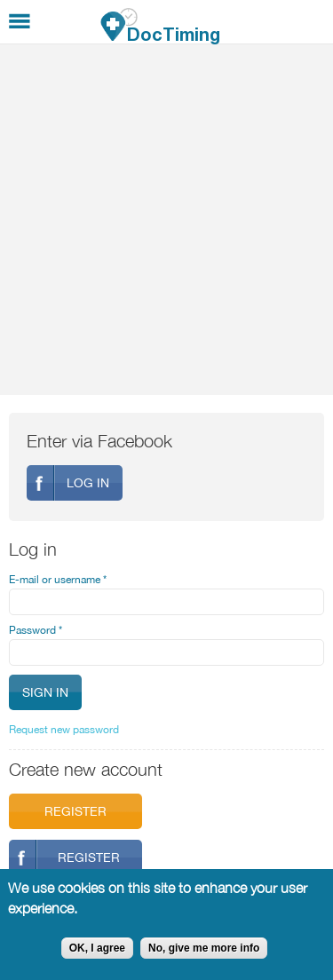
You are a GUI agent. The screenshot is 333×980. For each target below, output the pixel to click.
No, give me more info (204, 948)
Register (75, 811)
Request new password (64, 730)
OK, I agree (97, 948)
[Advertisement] (166, 220)
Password (36, 630)
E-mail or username (58, 580)
